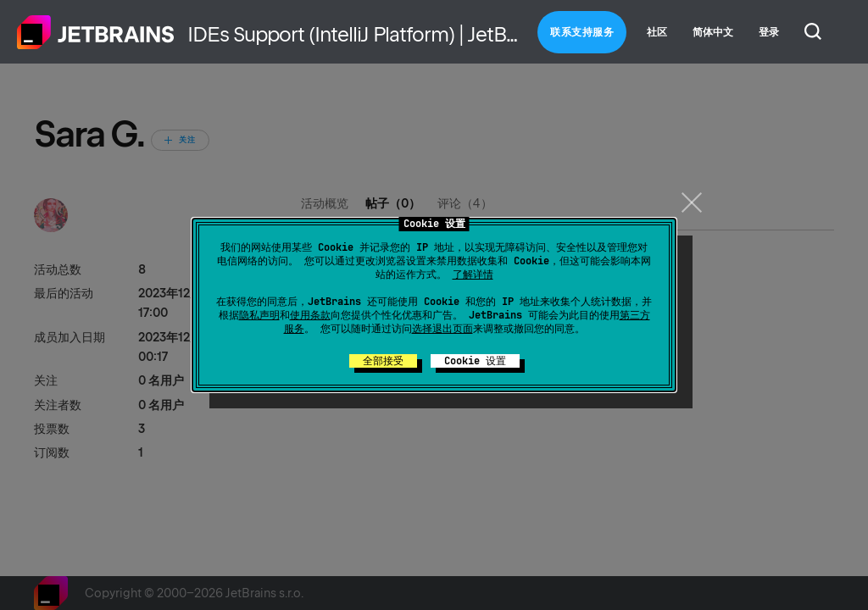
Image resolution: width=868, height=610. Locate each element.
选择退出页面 (442, 329)
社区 (657, 32)
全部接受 (383, 361)
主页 (96, 32)
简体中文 (713, 32)
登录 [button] (769, 32)
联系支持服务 (582, 32)
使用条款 (310, 315)
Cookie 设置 (475, 361)
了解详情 (473, 274)
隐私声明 (259, 315)
